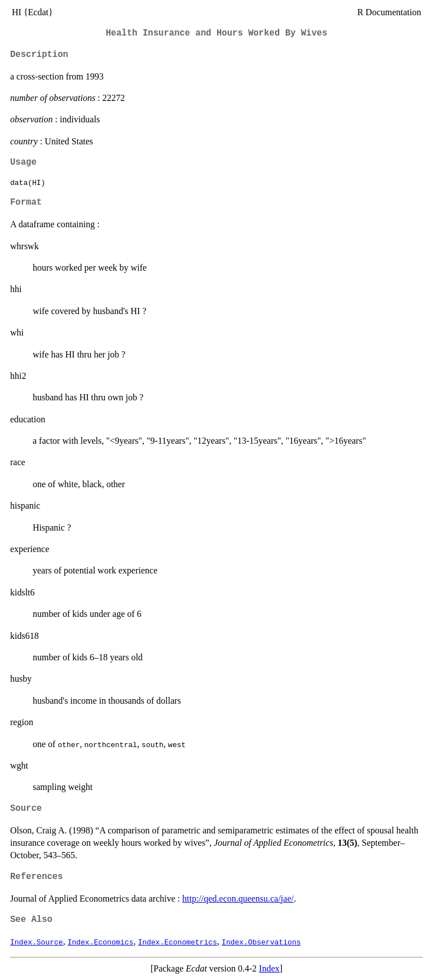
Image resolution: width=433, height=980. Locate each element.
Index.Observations (261, 942)
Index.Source (37, 942)
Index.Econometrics (178, 942)
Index (269, 968)
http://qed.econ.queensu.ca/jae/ (238, 899)
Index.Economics (101, 942)
